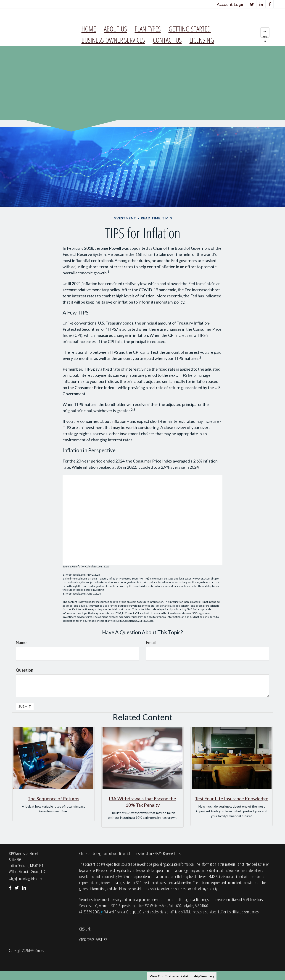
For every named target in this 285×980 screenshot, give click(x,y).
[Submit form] (25, 707)
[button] (115, 29)
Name (21, 642)
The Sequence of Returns (53, 798)
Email (151, 642)
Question (25, 670)
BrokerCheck (172, 853)
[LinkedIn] (261, 4)
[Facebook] (270, 4)
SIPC (114, 906)
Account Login (231, 4)
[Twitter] (252, 4)
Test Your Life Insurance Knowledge (232, 798)
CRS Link (85, 929)
